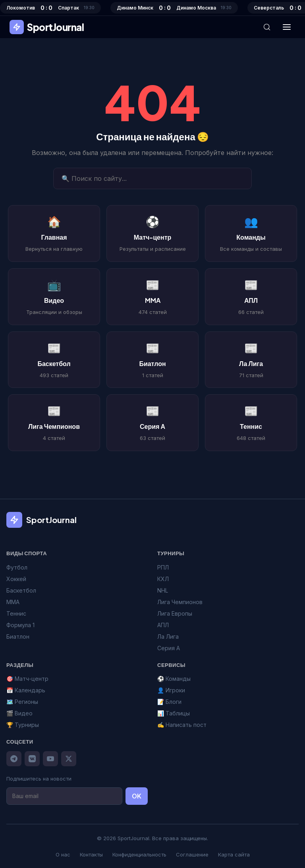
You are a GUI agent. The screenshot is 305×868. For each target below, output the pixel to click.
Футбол (17, 567)
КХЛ (163, 579)
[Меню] (287, 27)
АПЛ (163, 625)
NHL (163, 590)
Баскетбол (21, 590)
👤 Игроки (171, 690)
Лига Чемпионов (180, 602)
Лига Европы (175, 613)
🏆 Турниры (23, 725)
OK (137, 796)
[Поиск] (267, 27)
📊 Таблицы (174, 713)
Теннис (16, 613)
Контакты (91, 854)
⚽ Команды (174, 679)
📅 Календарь (26, 690)
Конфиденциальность (139, 854)
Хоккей (16, 579)
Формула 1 (20, 625)
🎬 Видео (19, 713)
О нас (63, 854)
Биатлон (18, 636)
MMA (13, 602)
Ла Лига (168, 636)
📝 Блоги (169, 702)
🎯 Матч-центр (27, 679)
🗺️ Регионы (22, 702)
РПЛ (163, 567)
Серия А (169, 648)
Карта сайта (234, 854)
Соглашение (192, 854)
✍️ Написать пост (182, 725)
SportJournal (47, 27)
